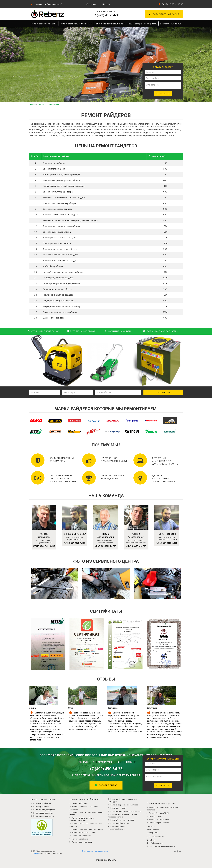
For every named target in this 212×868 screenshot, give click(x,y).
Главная (32, 104)
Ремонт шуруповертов (159, 823)
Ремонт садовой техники (44, 24)
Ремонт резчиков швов (82, 842)
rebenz (153, 840)
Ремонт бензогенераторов (122, 820)
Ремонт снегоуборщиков (44, 810)
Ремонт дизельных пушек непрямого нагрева (82, 819)
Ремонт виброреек (80, 803)
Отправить (163, 94)
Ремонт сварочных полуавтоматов (126, 811)
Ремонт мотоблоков (42, 803)
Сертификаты (151, 24)
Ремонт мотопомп (118, 808)
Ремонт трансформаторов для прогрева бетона (122, 816)
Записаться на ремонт (164, 14)
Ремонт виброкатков (120, 823)
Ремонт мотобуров (80, 839)
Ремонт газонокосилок (43, 813)
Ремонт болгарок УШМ (159, 813)
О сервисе (91, 4)
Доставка (164, 24)
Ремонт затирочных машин (84, 832)
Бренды (106, 4)
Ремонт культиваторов (44, 816)
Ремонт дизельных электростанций (87, 829)
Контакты (176, 24)
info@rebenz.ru (156, 843)
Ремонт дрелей (156, 816)
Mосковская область (106, 860)
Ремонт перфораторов (159, 819)
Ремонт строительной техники (76, 24)
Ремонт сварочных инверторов (124, 805)
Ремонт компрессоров (82, 836)
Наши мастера (135, 24)
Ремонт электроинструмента (110, 24)
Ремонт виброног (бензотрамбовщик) (117, 828)
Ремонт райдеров (41, 806)
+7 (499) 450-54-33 (106, 15)
